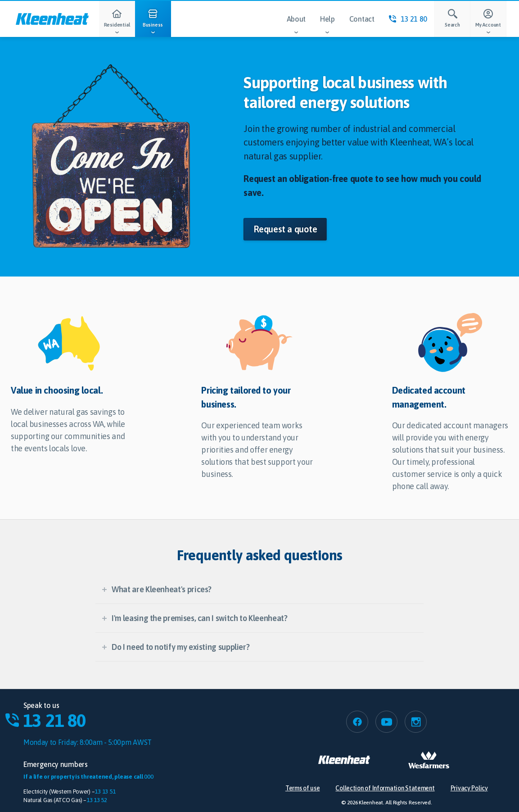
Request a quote (285, 229)
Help (327, 26)
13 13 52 (97, 800)
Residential (117, 23)
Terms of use (303, 788)
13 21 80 (408, 19)
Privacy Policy (469, 788)
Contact (362, 19)
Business (153, 23)
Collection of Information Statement (385, 788)
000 (149, 777)
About (296, 26)
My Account (488, 23)
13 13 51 (105, 792)
